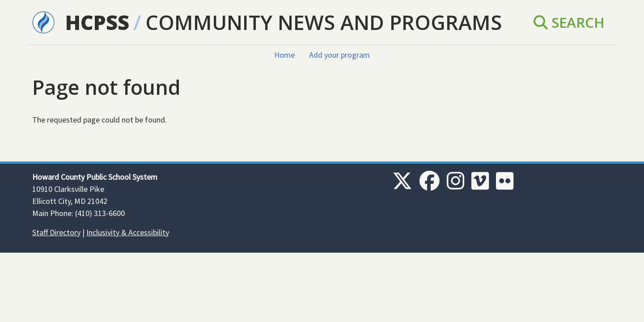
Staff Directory (56, 232)
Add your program (339, 55)
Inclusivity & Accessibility (128, 232)
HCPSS (97, 22)
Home (284, 55)
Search (569, 22)
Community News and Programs (324, 22)
